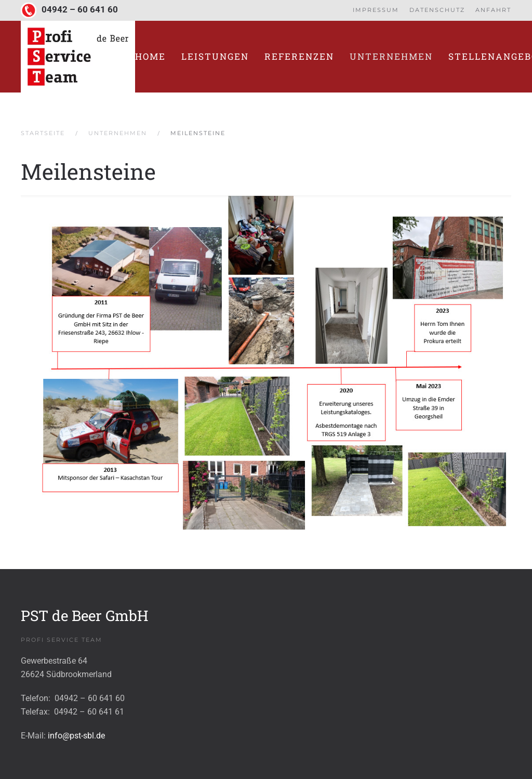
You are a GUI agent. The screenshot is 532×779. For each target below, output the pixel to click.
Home (150, 56)
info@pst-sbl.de (76, 736)
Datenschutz (437, 10)
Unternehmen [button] (391, 56)
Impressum (376, 10)
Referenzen (299, 56)
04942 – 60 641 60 (80, 10)
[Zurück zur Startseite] (78, 57)
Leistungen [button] (215, 56)
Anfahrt (493, 10)
